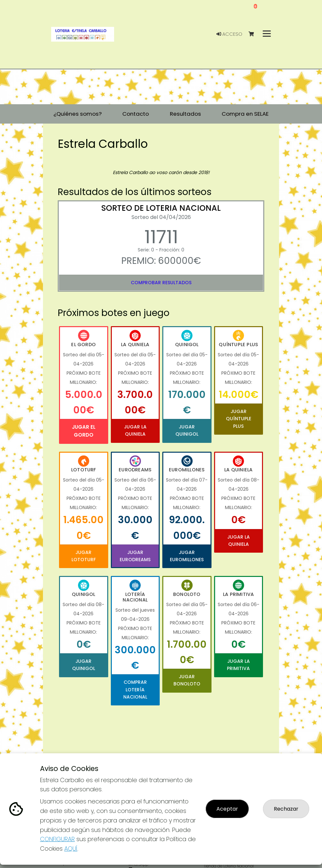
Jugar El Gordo (84, 431)
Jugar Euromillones (187, 556)
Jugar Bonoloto (187, 680)
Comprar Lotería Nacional (135, 690)
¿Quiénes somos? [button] (78, 114)
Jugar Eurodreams (135, 556)
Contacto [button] (136, 114)
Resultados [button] (185, 114)
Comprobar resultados (161, 283)
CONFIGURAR (57, 839)
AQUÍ (71, 848)
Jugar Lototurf (84, 556)
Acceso (229, 34)
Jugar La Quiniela (135, 430)
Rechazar (286, 809)
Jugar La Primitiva (238, 665)
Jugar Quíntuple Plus (239, 419)
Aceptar (227, 809)
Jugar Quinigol (187, 430)
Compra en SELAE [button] (245, 114)
